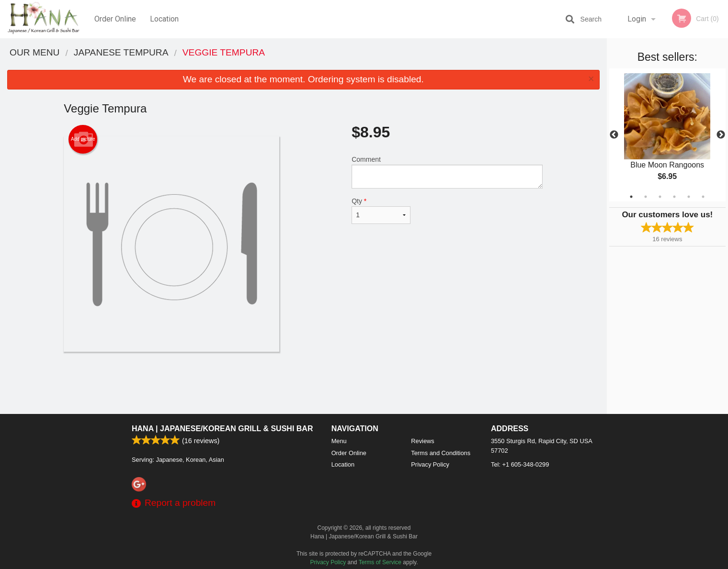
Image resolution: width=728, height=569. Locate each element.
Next (721, 135)
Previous (614, 135)
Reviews (422, 441)
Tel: (520, 464)
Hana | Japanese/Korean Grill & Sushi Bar (222, 429)
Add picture (83, 139)
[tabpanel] (667, 135)
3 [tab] (660, 197)
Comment (447, 172)
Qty (381, 211)
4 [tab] (674, 197)
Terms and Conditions (441, 453)
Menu (339, 441)
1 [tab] (631, 197)
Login (637, 19)
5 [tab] (689, 197)
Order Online (115, 19)
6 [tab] (703, 197)
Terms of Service (380, 562)
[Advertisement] (303, 383)
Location (164, 19)
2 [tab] (646, 197)
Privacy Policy (430, 464)
